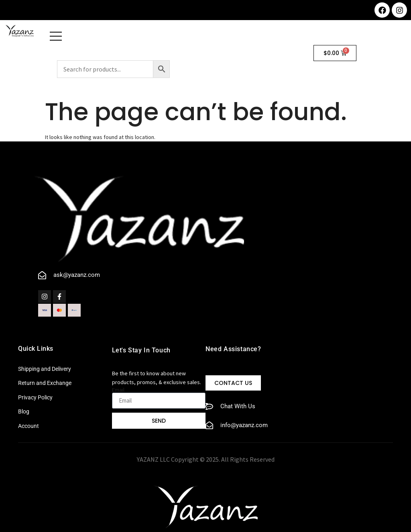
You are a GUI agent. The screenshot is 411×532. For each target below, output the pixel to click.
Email (118, 390)
